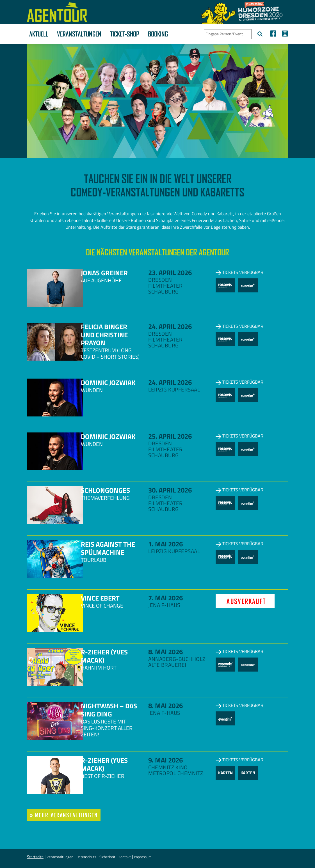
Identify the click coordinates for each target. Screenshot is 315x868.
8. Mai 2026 (166, 652)
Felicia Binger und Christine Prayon (104, 335)
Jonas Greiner (104, 273)
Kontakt (125, 857)
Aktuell (39, 34)
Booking (158, 34)
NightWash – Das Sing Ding (109, 710)
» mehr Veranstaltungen (64, 815)
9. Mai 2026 (166, 760)
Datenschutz (86, 857)
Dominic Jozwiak (108, 383)
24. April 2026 (170, 326)
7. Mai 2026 (166, 598)
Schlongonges (105, 490)
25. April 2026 (170, 436)
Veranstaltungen (79, 34)
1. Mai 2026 (166, 544)
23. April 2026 (170, 272)
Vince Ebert (100, 598)
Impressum (143, 857)
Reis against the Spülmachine (108, 548)
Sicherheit (107, 857)
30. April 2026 (170, 490)
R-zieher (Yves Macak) (104, 656)
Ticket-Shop (125, 34)
